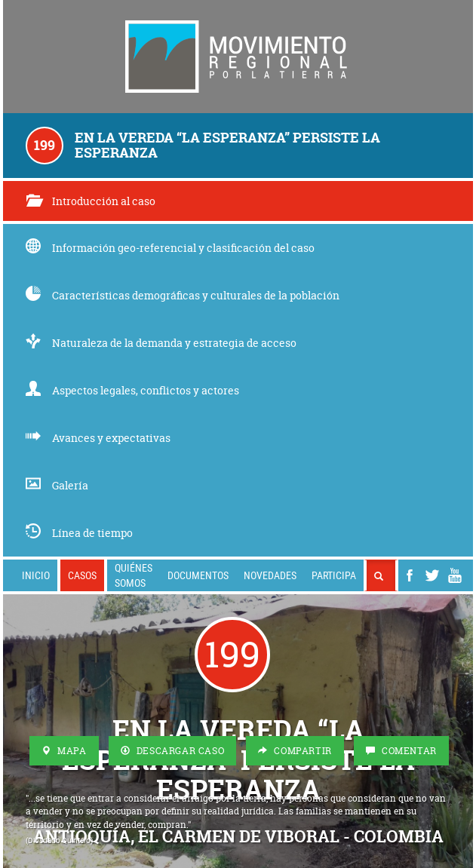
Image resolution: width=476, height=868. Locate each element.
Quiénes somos (134, 575)
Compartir (295, 751)
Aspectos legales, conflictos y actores (132, 390)
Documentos (198, 575)
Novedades (270, 575)
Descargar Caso (173, 751)
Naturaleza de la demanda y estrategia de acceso (161, 343)
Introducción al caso (91, 201)
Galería (57, 485)
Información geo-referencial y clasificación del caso (170, 248)
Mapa (64, 751)
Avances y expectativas (98, 438)
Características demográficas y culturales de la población (183, 295)
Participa (334, 575)
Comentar (401, 751)
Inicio (36, 575)
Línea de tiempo (79, 533)
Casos (82, 575)
